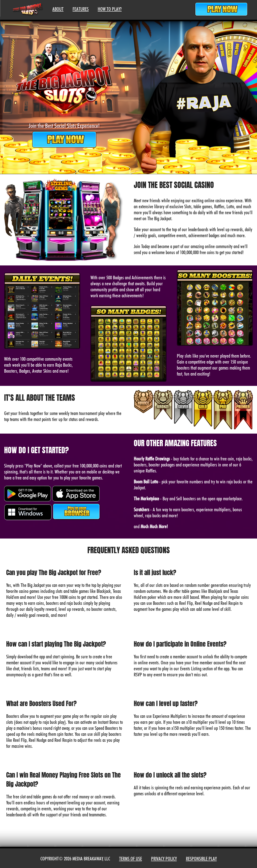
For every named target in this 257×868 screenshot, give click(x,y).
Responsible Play (201, 859)
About (58, 9)
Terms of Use (131, 859)
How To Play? (110, 9)
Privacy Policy (164, 859)
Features (81, 9)
